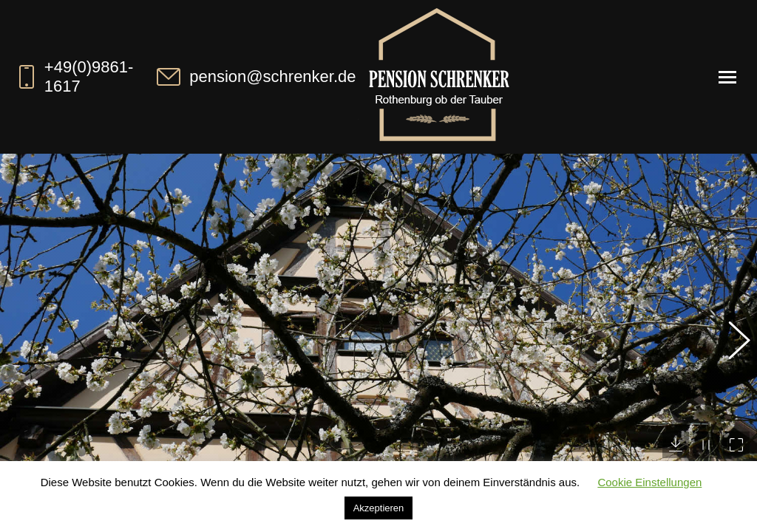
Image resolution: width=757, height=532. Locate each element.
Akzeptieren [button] (379, 508)
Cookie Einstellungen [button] (649, 482)
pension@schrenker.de (255, 77)
